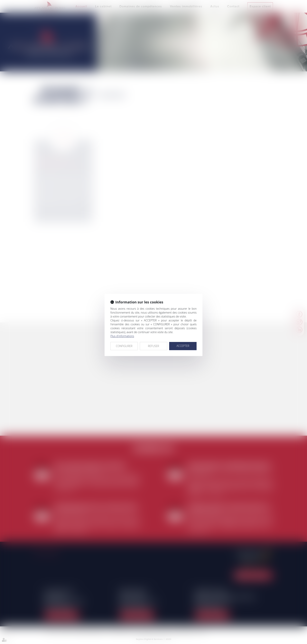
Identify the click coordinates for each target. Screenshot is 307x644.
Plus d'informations (122, 336)
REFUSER (154, 346)
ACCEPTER (183, 346)
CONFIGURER (124, 346)
